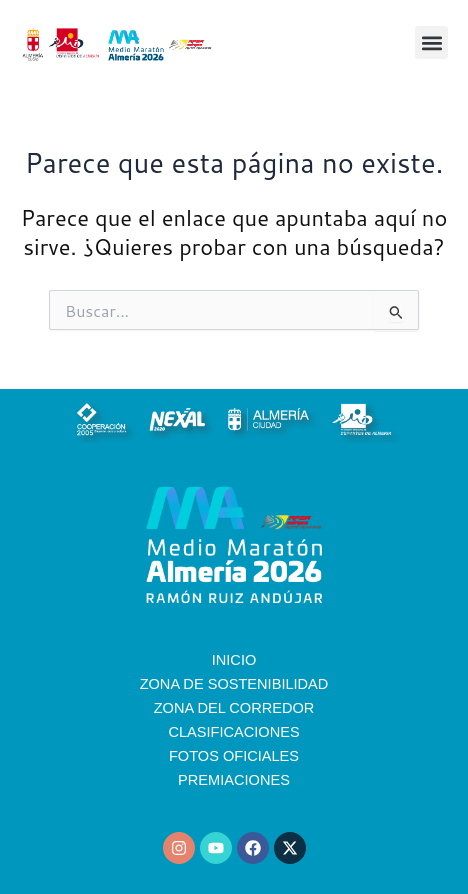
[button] (431, 42)
